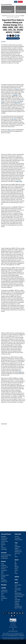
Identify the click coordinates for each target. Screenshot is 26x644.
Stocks (3, 564)
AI (15, 555)
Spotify (12, 616)
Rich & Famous (4, 592)
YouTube (12, 613)
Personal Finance (6, 534)
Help (13, 629)
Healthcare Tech (18, 552)
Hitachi (20, 372)
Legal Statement (21, 636)
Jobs (16, 587)
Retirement (4, 548)
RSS (20, 613)
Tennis (16, 574)
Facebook (8, 36)
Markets (3, 561)
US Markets (4, 565)
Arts (2, 600)
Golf (16, 572)
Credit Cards (4, 540)
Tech (16, 543)
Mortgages (4, 536)
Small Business (4, 558)
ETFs (2, 574)
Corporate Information (20, 595)
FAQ (16, 592)
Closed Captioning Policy (13, 631)
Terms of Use (18, 588)
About (16, 583)
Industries (3, 577)
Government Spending (6, 555)
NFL (15, 562)
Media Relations (18, 593)
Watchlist (4, 585)
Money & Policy (4, 557)
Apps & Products (18, 608)
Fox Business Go (18, 606)
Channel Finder (18, 585)
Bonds (2, 572)
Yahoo (9, 130)
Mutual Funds (4, 582)
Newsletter (23, 613)
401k (2, 546)
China (16, 89)
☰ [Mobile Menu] (24, 2)
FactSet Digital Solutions (13, 636)
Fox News (17, 603)
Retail (2, 578)
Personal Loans (4, 541)
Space (16, 557)
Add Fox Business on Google (14, 38)
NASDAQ (15, 95)
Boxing (16, 569)
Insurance (3, 545)
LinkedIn (17, 613)
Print (16, 36)
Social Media (17, 547)
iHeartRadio (14, 616)
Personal (17, 536)
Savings (3, 543)
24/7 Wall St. (3, 42)
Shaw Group (17, 103)
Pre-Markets (4, 580)
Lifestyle (4, 588)
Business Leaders (5, 575)
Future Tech (17, 553)
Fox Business (6, 2)
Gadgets (17, 548)
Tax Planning (4, 549)
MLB (16, 565)
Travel (2, 593)
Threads (13, 36)
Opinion (17, 577)
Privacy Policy (18, 590)
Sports (17, 560)
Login (16, 2)
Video (16, 580)
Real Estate (18, 534)
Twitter (10, 36)
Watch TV (20, 2)
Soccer (16, 570)
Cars (2, 595)
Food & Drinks (4, 598)
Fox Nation (17, 605)
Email (18, 36)
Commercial (17, 538)
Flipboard (14, 613)
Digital (16, 545)
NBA (16, 564)
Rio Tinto (14, 119)
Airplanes (3, 597)
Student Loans (4, 538)
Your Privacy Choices (13, 627)
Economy (4, 553)
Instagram (9, 613)
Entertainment (4, 590)
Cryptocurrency (4, 567)
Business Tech (18, 550)
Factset (17, 634)
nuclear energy (19, 181)
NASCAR (17, 567)
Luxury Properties (19, 540)
